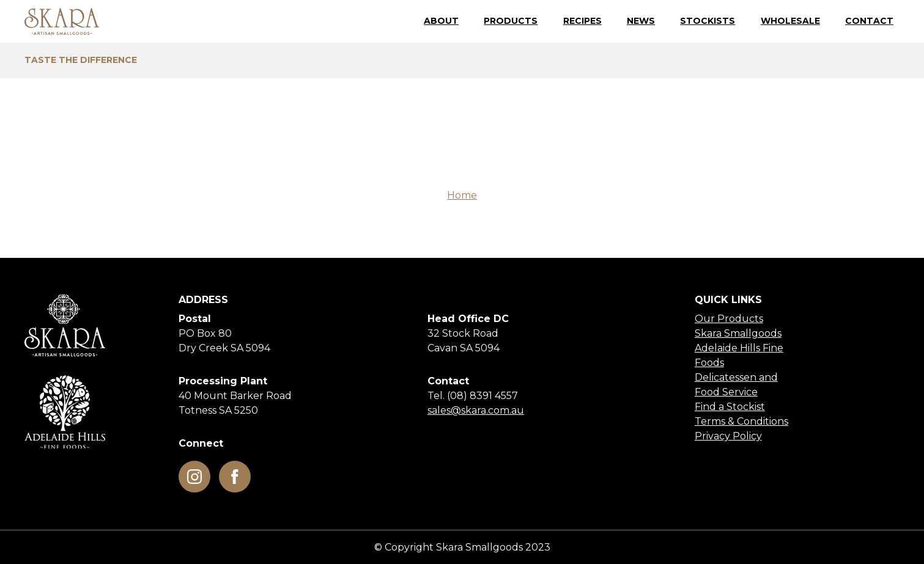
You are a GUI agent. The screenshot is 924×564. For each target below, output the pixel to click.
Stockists (708, 21)
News (641, 21)
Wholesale (790, 21)
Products (511, 21)
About (441, 21)
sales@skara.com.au (476, 410)
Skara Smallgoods (738, 333)
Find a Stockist (730, 407)
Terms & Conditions (741, 421)
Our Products (729, 319)
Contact (869, 21)
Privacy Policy (728, 436)
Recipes (582, 21)
